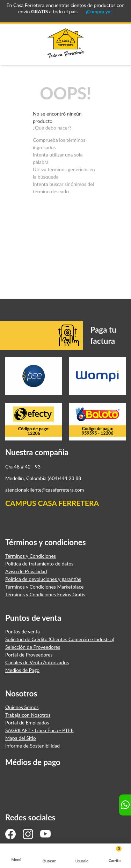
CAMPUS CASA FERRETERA (52, 503)
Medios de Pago (22, 670)
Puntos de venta (23, 632)
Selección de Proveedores (33, 647)
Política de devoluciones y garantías (43, 579)
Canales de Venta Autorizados (37, 662)
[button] (49, 856)
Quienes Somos (22, 707)
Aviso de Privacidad (26, 571)
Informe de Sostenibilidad (32, 746)
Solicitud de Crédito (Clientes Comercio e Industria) (60, 639)
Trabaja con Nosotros (28, 715)
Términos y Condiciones (31, 556)
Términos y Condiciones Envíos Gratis (45, 595)
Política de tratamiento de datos (39, 564)
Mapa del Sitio (21, 738)
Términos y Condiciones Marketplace (44, 587)
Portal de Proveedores (29, 655)
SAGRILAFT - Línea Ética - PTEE (39, 730)
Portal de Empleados (27, 723)
